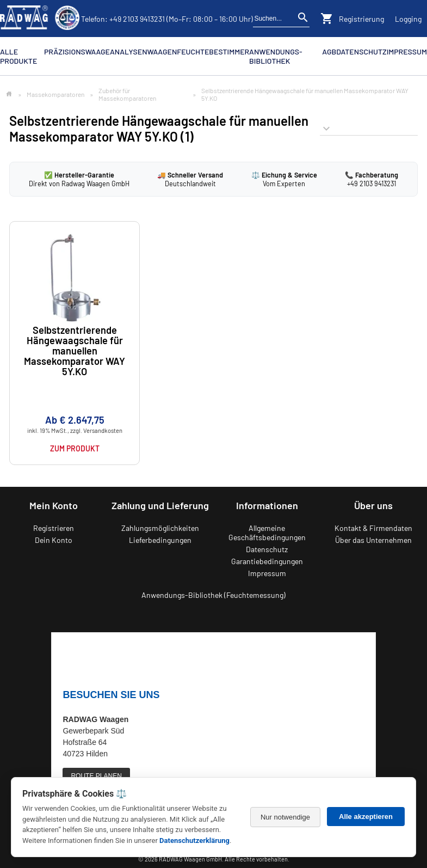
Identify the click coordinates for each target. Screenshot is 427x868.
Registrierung (361, 19)
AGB (329, 51)
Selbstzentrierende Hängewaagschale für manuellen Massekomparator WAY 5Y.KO (75, 351)
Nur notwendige (285, 817)
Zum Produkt (75, 448)
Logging (408, 19)
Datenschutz (361, 51)
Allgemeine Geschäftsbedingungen (267, 533)
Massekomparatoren (55, 94)
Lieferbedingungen (160, 540)
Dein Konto (54, 540)
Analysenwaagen (143, 51)
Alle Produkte (18, 56)
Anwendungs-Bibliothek (276, 56)
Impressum (407, 51)
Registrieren (54, 528)
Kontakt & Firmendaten (373, 528)
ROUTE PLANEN (96, 776)
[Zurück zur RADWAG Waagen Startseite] (40, 19)
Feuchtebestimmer (213, 51)
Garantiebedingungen (267, 561)
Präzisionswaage (77, 51)
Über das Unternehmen (373, 540)
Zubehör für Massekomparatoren (127, 94)
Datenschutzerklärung (194, 841)
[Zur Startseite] (9, 94)
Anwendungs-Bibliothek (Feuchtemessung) (213, 595)
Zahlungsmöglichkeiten (160, 528)
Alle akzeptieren (366, 817)
